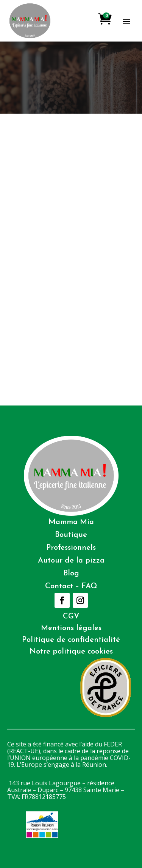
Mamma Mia (71, 522)
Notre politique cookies (71, 652)
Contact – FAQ (71, 586)
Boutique (71, 535)
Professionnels (71, 548)
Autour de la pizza (71, 561)
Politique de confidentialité (71, 640)
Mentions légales (71, 628)
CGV (71, 617)
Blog (71, 574)
